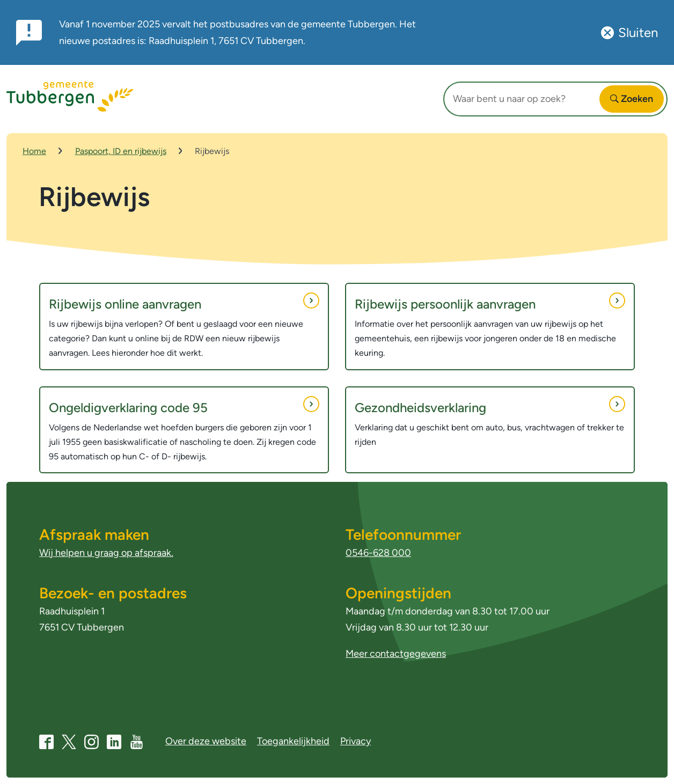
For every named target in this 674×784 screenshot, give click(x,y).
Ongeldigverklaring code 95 (184, 406)
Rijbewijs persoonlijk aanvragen (490, 302)
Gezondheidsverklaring (490, 406)
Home (34, 151)
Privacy (356, 741)
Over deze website (206, 741)
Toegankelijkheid (293, 741)
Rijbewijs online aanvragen (184, 302)
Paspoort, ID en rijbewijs (121, 151)
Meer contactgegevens (396, 654)
